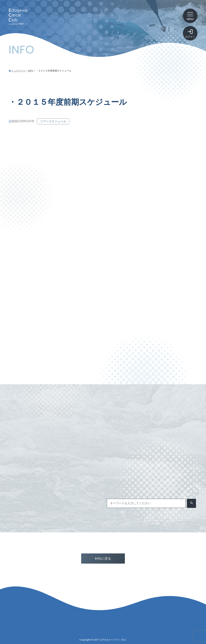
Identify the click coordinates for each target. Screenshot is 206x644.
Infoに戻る (103, 558)
